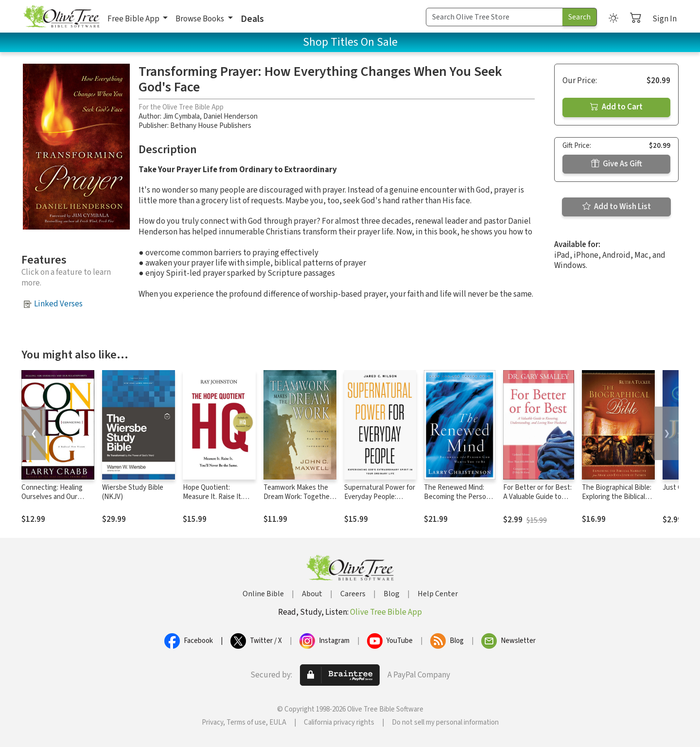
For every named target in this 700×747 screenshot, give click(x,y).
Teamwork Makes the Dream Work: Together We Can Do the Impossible (298, 501)
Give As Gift (617, 164)
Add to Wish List (617, 207)
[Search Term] (494, 17)
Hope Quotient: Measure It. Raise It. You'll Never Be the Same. (213, 501)
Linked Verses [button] (58, 304)
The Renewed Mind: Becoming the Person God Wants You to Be (457, 497)
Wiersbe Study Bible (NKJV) (133, 492)
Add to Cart (616, 107)
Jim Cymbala (181, 116)
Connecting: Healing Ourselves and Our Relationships (52, 497)
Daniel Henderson (230, 116)
